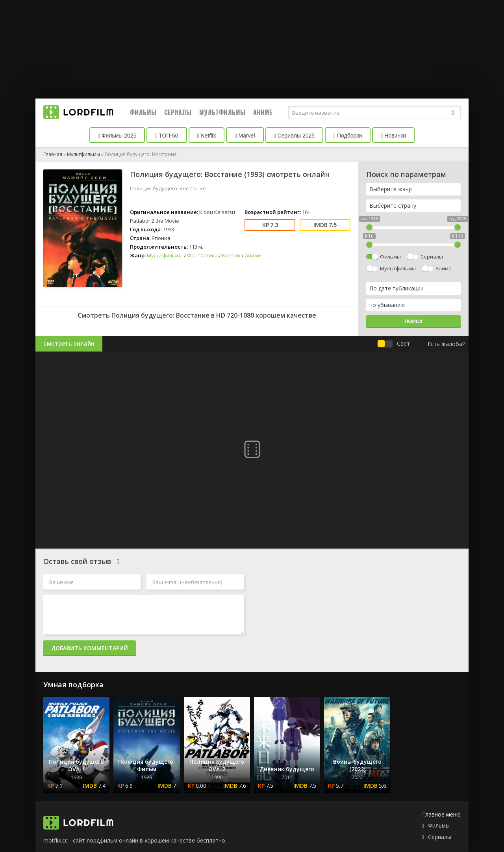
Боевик (231, 255)
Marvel (245, 136)
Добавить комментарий (90, 648)
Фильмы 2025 (117, 136)
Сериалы (178, 112)
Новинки (393, 136)
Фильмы (143, 112)
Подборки (348, 136)
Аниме (263, 112)
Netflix (207, 136)
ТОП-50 (167, 136)
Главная (53, 154)
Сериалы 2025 (295, 136)
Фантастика (202, 255)
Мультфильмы (222, 112)
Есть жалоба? (443, 344)
